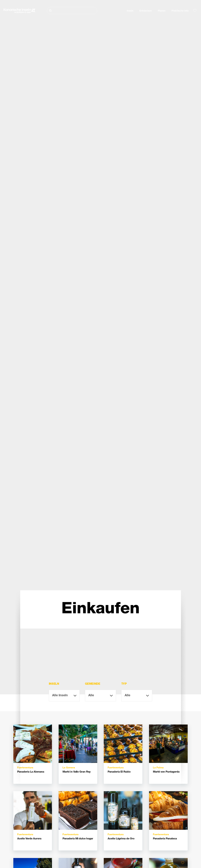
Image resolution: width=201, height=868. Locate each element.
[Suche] (72, 11)
